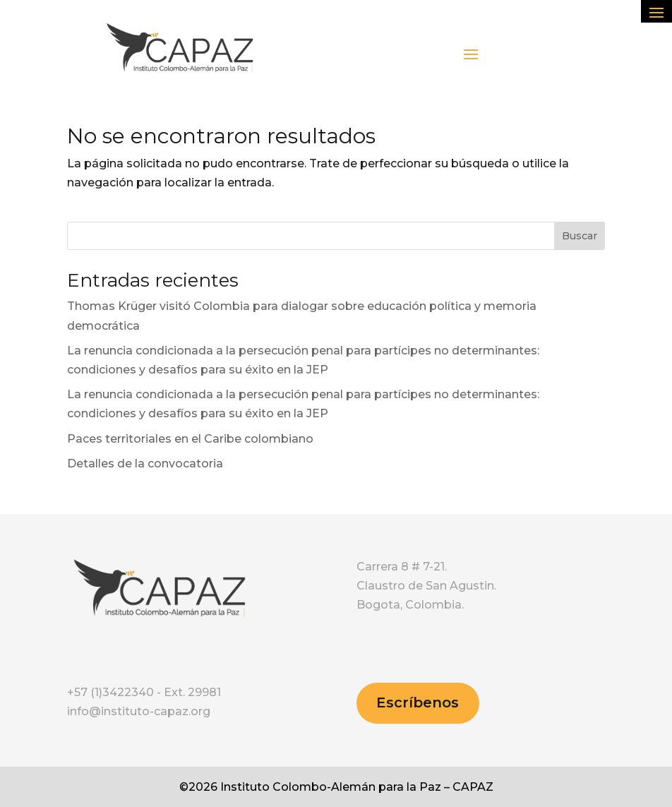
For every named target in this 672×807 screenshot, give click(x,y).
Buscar (580, 236)
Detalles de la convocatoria (145, 464)
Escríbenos (418, 703)
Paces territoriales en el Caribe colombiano (190, 439)
